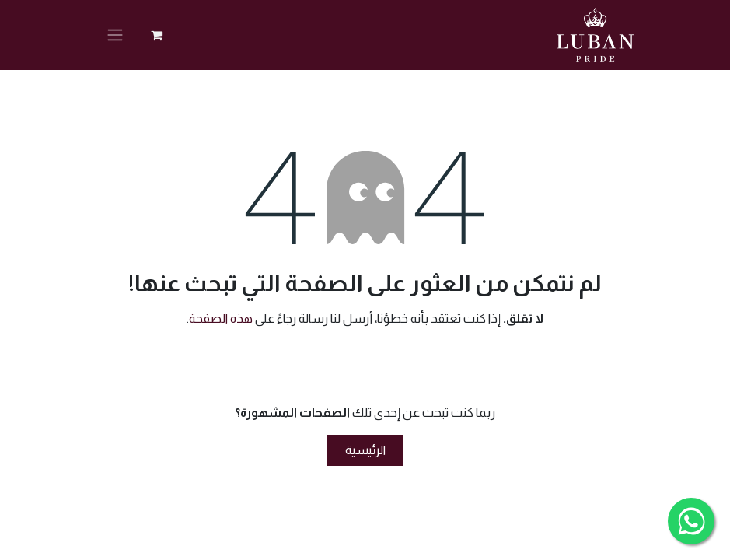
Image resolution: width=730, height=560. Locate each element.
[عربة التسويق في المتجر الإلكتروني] (157, 35)
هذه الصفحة (221, 318)
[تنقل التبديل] (115, 35)
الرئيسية (365, 450)
